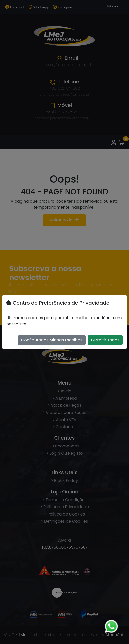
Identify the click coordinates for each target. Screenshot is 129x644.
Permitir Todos (105, 340)
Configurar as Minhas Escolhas (52, 340)
